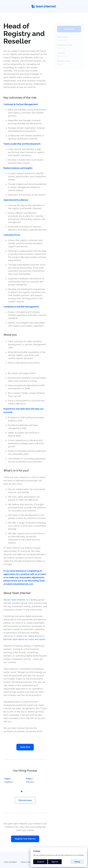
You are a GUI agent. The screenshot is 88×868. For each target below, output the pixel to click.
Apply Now (25, 747)
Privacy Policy (27, 862)
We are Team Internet (14, 600)
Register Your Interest (25, 839)
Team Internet (10, 862)
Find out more (25, 800)
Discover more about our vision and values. (24, 639)
